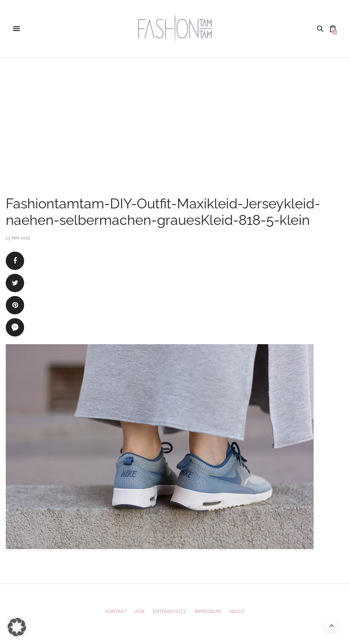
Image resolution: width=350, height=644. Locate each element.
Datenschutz (169, 611)
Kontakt (116, 611)
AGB (140, 611)
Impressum (208, 611)
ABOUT (237, 611)
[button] (17, 627)
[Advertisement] (175, 115)
